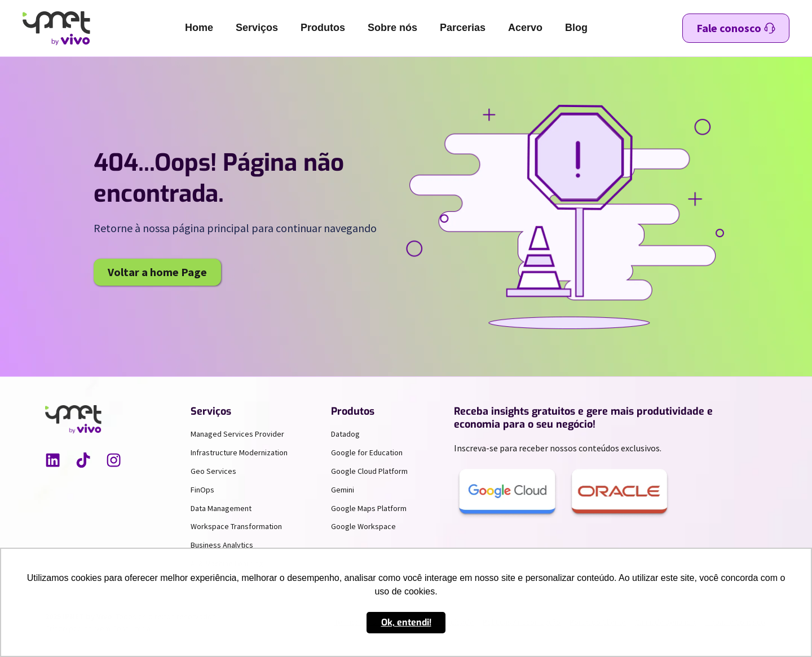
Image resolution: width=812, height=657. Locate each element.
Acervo (525, 28)
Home (199, 28)
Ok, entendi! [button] (406, 622)
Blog (576, 28)
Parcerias (463, 28)
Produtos (323, 28)
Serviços (257, 28)
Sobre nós (392, 28)
